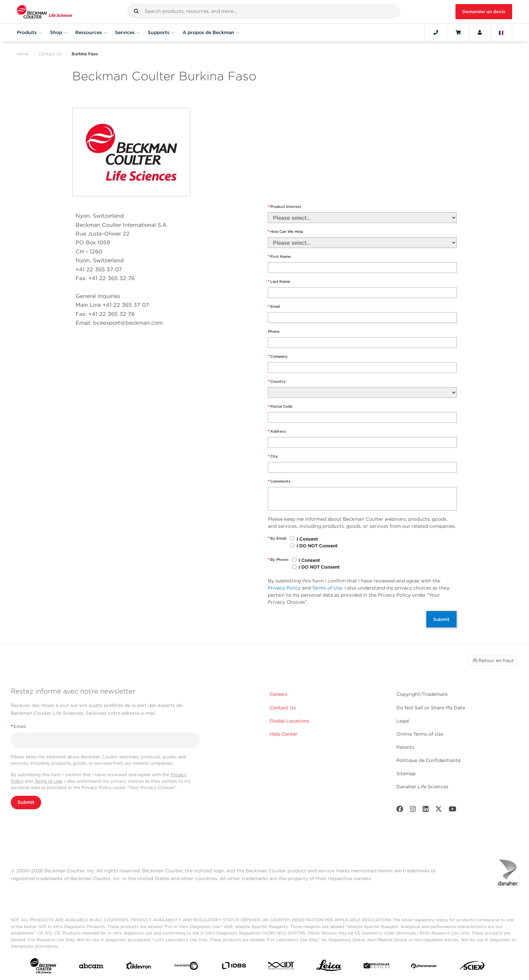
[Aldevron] (139, 967)
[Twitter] (439, 810)
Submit (441, 619)
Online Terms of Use (420, 734)
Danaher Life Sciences (422, 787)
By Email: (277, 538)
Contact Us (50, 54)
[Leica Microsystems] (329, 967)
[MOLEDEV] (377, 967)
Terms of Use (327, 588)
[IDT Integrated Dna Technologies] (281, 967)
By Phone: (279, 560)
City (273, 456)
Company (278, 357)
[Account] (480, 32)
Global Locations (289, 721)
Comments (279, 481)
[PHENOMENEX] (424, 967)
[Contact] (436, 32)
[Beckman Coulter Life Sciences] (45, 12)
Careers (279, 694)
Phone (274, 331)
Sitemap (406, 773)
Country (277, 382)
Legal (403, 721)
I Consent (307, 539)
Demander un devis (484, 12)
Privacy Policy (284, 588)
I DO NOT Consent (317, 546)
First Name (279, 257)
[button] (136, 11)
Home (23, 54)
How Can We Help (285, 232)
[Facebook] (400, 810)
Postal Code (280, 406)
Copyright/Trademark (422, 694)
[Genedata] (186, 967)
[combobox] (264, 11)
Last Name (279, 282)
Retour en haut (493, 660)
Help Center (284, 734)
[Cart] (458, 32)
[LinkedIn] (426, 810)
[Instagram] (413, 810)
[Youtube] (453, 810)
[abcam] (91, 967)
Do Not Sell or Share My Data (431, 708)
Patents (405, 747)
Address (277, 431)
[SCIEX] (472, 967)
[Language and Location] (501, 32)
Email (274, 307)
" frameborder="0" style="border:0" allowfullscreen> (361, 142)
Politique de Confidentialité (428, 760)
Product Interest (285, 207)
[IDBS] (234, 967)
